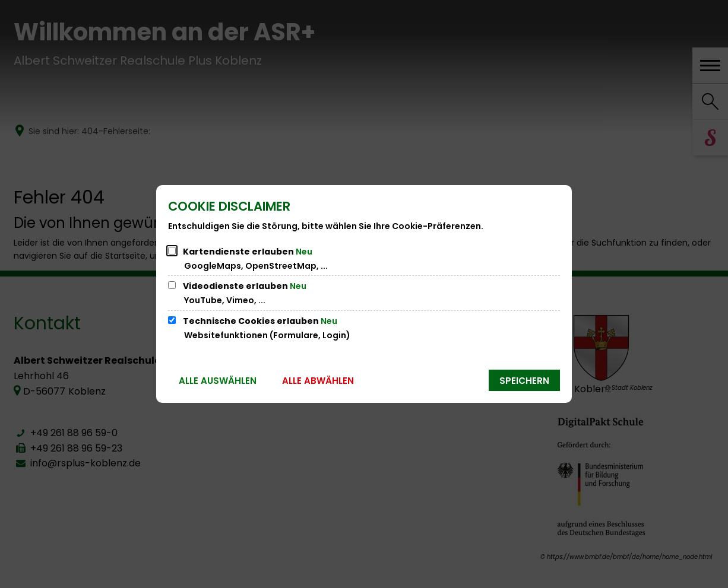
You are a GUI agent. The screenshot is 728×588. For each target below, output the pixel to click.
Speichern (524, 381)
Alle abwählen (318, 381)
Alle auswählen (218, 381)
